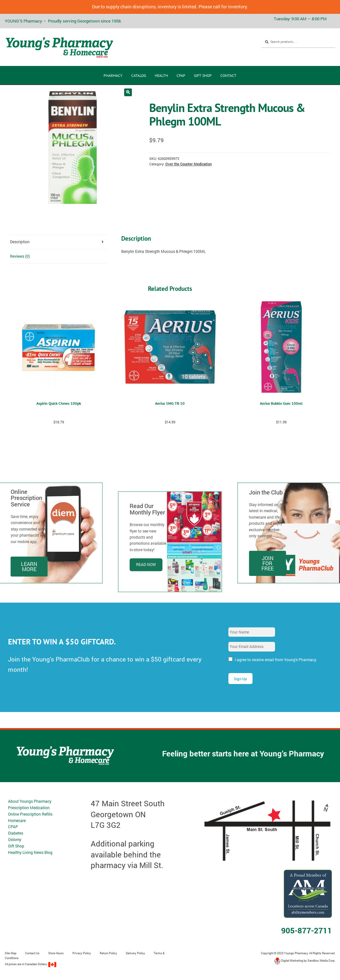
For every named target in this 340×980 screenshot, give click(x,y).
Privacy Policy (82, 953)
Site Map (11, 953)
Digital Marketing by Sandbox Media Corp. (305, 961)
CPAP (181, 75)
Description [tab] (20, 242)
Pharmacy (113, 75)
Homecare (17, 820)
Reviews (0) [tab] (20, 256)
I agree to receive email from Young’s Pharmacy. (276, 660)
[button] (128, 92)
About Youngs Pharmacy (30, 801)
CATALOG (139, 75)
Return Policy (108, 953)
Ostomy (15, 839)
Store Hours (56, 953)
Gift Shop (203, 75)
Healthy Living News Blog (30, 852)
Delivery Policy (135, 953)
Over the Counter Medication (188, 164)
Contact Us (32, 953)
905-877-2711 (307, 930)
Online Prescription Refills (30, 814)
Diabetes (16, 833)
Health (161, 75)
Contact (228, 75)
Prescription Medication (29, 808)
